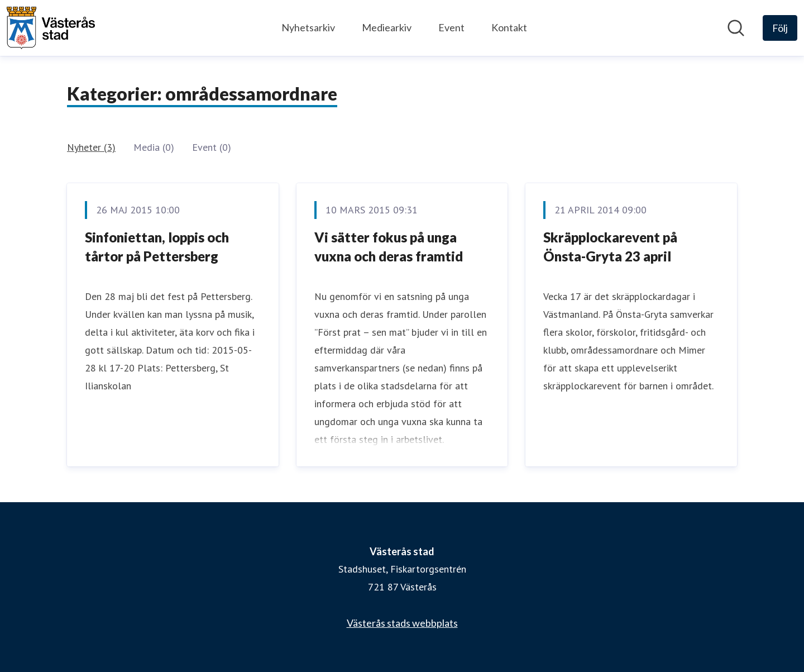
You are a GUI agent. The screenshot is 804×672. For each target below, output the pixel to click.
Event (451, 27)
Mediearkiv (387, 27)
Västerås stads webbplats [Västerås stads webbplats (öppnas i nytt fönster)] (402, 623)
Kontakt (509, 27)
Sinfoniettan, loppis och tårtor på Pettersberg (157, 247)
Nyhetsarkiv (308, 27)
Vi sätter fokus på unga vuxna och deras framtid (389, 247)
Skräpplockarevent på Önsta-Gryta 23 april (610, 247)
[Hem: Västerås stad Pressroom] (51, 28)
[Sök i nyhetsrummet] (736, 28)
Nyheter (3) (91, 147)
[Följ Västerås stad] (780, 28)
